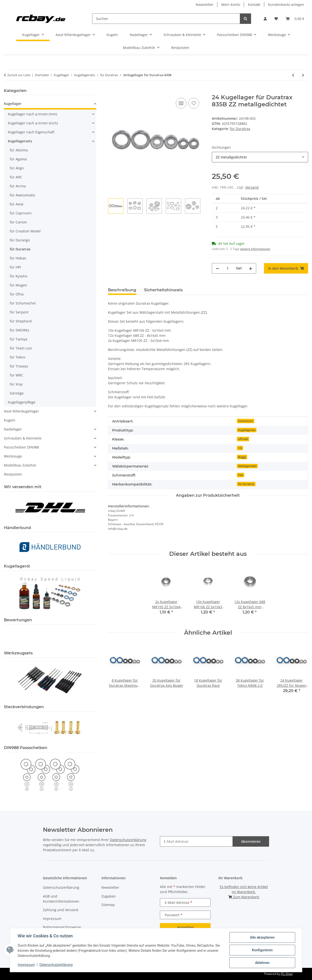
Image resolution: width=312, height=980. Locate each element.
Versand (252, 187)
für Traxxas (19, 366)
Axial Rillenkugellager (21, 411)
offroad (243, 439)
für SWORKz (20, 330)
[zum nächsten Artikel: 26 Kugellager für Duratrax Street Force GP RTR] (303, 75)
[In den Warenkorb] (112, 91)
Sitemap (108, 905)
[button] (265, 19)
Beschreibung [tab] (122, 290)
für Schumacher (23, 303)
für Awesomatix (22, 195)
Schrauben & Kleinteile (23, 438)
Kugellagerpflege (22, 402)
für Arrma (18, 186)
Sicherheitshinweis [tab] (163, 290)
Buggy (242, 457)
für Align (17, 168)
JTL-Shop (287, 974)
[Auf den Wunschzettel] (194, 103)
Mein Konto (231, 5)
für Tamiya (19, 339)
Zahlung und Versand (61, 910)
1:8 (240, 448)
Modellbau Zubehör (20, 465)
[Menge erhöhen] (251, 268)
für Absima (19, 150)
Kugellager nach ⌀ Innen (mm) (32, 114)
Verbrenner (246, 421)
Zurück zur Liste (19, 75)
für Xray (16, 384)
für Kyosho (19, 276)
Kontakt (254, 5)
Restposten (13, 474)
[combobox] (260, 157)
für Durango (20, 240)
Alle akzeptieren (262, 937)
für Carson (18, 222)
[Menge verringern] (217, 268)
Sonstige (17, 393)
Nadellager (13, 429)
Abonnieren (251, 841)
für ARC (16, 177)
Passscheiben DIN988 (21, 447)
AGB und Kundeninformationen (61, 899)
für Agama (18, 159)
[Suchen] (166, 19)
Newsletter (205, 5)
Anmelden (185, 927)
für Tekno (18, 357)
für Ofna (17, 294)
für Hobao (18, 258)
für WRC (16, 375)
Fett (241, 475)
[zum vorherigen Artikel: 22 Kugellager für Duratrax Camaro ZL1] (293, 75)
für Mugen (18, 285)
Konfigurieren (262, 950)
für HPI (15, 267)
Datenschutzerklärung (56, 965)
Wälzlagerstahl (247, 466)
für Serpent (19, 312)
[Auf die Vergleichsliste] (181, 103)
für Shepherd (21, 321)
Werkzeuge (13, 456)
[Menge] (227, 268)
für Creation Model (25, 231)
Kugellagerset (247, 430)
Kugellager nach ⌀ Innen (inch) (33, 123)
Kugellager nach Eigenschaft (31, 132)
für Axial (17, 204)
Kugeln (10, 420)
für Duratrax (240, 129)
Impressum (26, 965)
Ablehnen (262, 963)
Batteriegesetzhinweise (62, 927)
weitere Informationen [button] (255, 249)
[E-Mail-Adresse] (196, 841)
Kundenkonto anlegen (286, 5)
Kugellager (13, 104)
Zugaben (109, 896)
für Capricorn (21, 213)
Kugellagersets (20, 141)
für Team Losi (21, 348)
